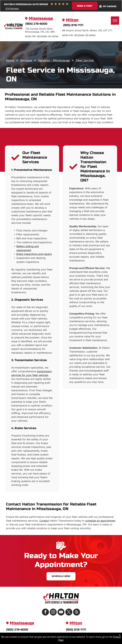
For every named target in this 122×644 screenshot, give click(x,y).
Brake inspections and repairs (34, 254)
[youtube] (61, 612)
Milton (72, 20)
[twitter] (69, 612)
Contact (44, 521)
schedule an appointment (100, 521)
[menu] (115, 21)
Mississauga (41, 18)
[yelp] (77, 612)
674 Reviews (12, 8)
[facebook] (45, 612)
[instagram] (53, 612)
